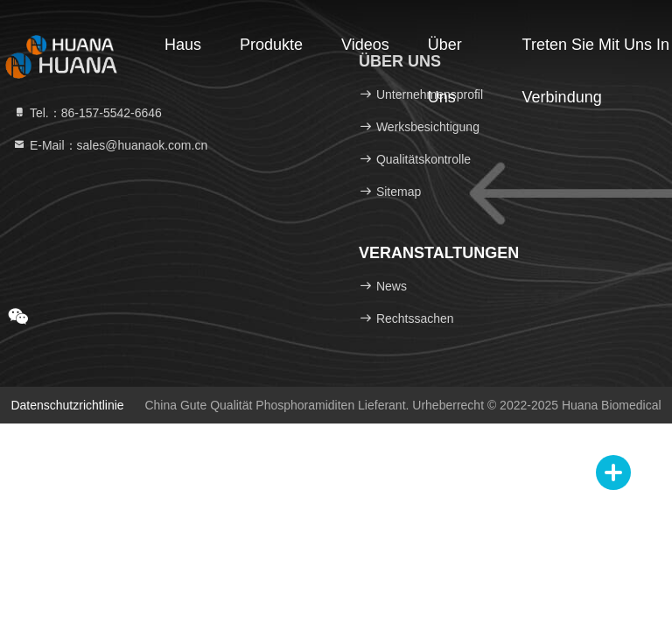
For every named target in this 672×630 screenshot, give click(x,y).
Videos (365, 45)
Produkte (271, 45)
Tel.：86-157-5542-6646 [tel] (87, 113)
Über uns (445, 53)
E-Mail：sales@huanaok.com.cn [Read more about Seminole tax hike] (110, 145)
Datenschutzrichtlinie (67, 405)
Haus (183, 45)
